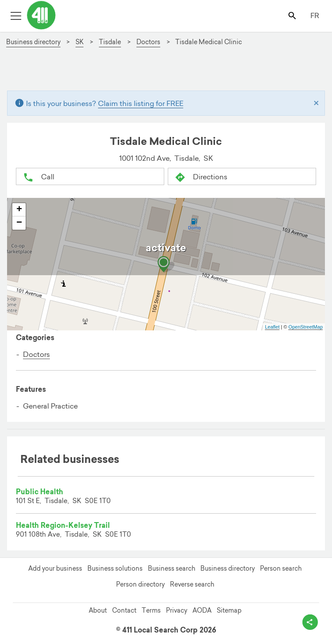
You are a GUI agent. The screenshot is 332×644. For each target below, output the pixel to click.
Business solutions (115, 568)
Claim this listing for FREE (141, 103)
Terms (151, 610)
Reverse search (192, 584)
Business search (172, 568)
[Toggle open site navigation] (16, 15)
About (98, 610)
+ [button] (19, 210)
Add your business (55, 568)
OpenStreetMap (306, 327)
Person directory (140, 584)
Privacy (177, 610)
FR (315, 15)
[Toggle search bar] (293, 15)
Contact (124, 610)
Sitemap (229, 610)
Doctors (36, 354)
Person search (281, 568)
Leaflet (272, 327)
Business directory (228, 568)
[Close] (316, 103)
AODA (202, 610)
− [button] (19, 223)
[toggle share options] (310, 622)
